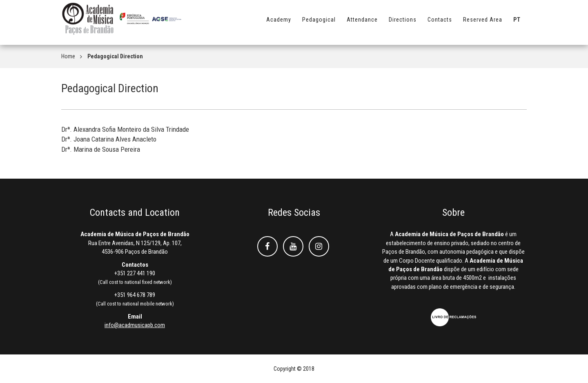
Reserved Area (483, 23)
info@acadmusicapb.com (135, 325)
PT (517, 23)
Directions (403, 23)
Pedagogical (319, 23)
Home (68, 56)
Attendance (362, 23)
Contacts (440, 23)
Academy (279, 23)
